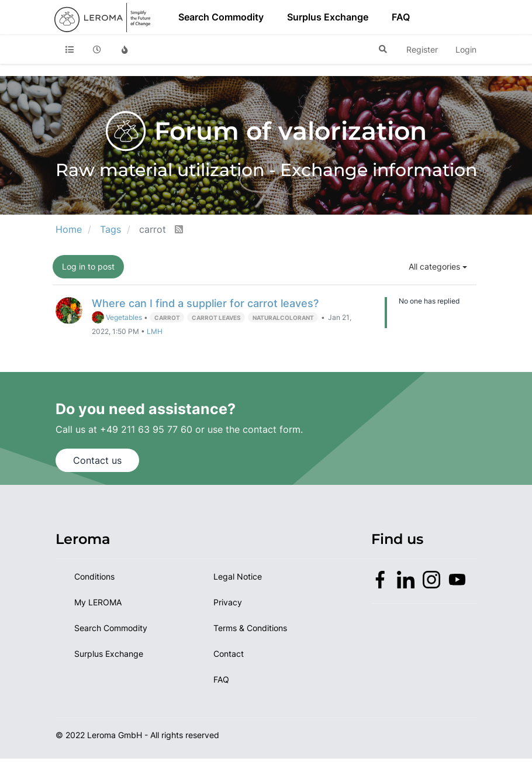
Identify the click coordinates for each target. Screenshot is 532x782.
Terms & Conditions (250, 628)
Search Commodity (221, 17)
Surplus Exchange (328, 17)
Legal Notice (238, 576)
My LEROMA (98, 602)
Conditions (94, 576)
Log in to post (88, 266)
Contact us (97, 460)
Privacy (228, 602)
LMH (155, 332)
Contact (229, 654)
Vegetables (117, 318)
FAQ (401, 17)
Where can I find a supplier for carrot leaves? (205, 303)
